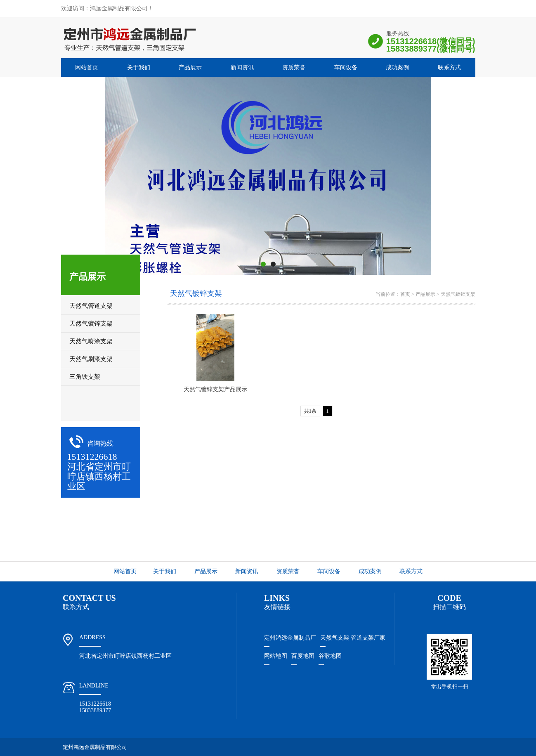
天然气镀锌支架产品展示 (215, 389)
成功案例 (397, 67)
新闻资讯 (242, 67)
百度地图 (303, 656)
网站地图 (276, 656)
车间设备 (346, 67)
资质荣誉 (294, 67)
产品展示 (190, 67)
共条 (310, 411)
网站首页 (87, 67)
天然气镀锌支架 (458, 294)
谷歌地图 (330, 656)
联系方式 (449, 67)
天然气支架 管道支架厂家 (353, 638)
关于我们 (139, 67)
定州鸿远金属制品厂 (290, 638)
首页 (405, 294)
